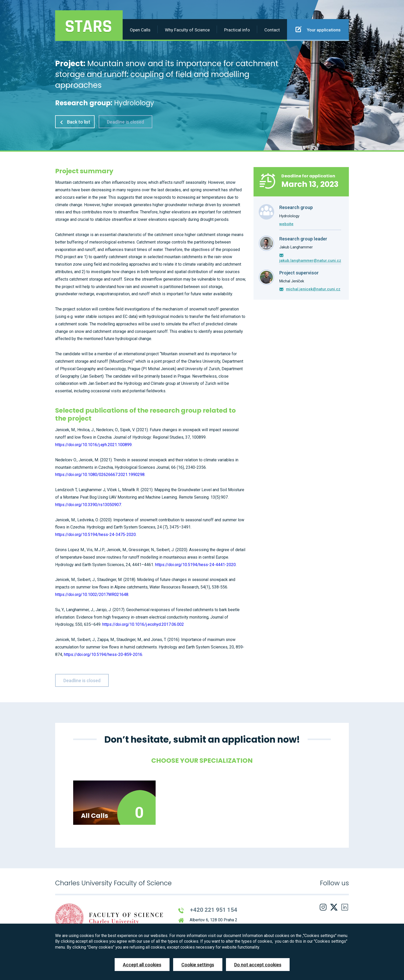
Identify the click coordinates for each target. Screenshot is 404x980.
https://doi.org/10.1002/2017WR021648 (92, 595)
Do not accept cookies (258, 965)
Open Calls (140, 30)
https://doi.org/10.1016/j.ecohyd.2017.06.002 (143, 624)
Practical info (237, 30)
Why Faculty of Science (187, 30)
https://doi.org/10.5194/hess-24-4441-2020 (195, 565)
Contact (272, 30)
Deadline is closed (125, 122)
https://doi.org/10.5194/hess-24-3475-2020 (95, 535)
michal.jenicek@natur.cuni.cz (313, 289)
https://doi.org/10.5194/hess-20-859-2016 (103, 654)
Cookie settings (198, 965)
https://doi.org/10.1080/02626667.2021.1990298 (100, 475)
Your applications (318, 29)
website (286, 224)
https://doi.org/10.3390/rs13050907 (88, 505)
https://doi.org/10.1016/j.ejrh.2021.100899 (93, 445)
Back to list (75, 122)
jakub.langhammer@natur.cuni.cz (310, 261)
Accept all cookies (142, 965)
